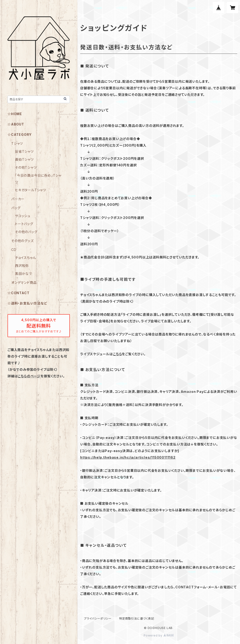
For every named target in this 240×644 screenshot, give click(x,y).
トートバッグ (24, 224)
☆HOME (15, 114)
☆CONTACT (18, 293)
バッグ (16, 208)
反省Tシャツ (24, 151)
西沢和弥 (22, 266)
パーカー (18, 199)
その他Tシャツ (26, 167)
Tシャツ (17, 143)
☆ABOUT (16, 124)
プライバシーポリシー (98, 619)
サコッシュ (23, 216)
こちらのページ (29, 376)
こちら (117, 354)
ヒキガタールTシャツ (31, 190)
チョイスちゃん (26, 258)
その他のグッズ (22, 241)
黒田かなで (24, 274)
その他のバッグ (26, 232)
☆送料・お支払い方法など (27, 303)
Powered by (159, 635)
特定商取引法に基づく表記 (137, 619)
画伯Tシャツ (24, 159)
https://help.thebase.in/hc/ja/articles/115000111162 (128, 457)
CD (14, 250)
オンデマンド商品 (24, 283)
